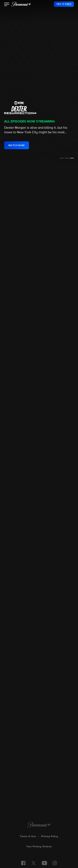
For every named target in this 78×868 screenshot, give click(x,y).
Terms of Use (28, 836)
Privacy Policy (50, 836)
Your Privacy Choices (39, 847)
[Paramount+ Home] (39, 825)
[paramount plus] (21, 4)
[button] (7, 5)
